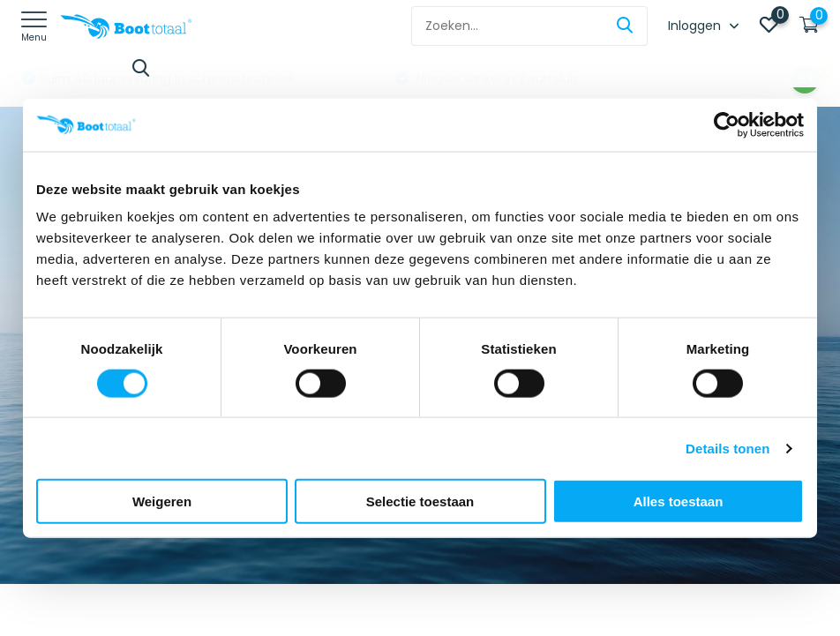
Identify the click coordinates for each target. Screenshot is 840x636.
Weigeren (162, 501)
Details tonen (727, 448)
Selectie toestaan (420, 501)
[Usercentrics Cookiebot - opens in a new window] (727, 124)
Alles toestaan (679, 501)
